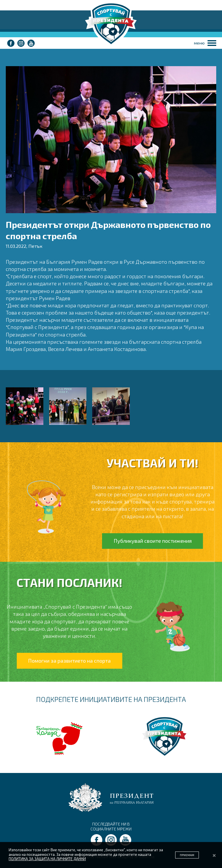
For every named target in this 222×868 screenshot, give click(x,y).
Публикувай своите (153, 541)
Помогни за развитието (69, 661)
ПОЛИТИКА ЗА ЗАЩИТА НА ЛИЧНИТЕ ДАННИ (47, 859)
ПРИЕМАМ (187, 855)
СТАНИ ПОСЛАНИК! (69, 582)
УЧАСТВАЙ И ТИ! (152, 463)
